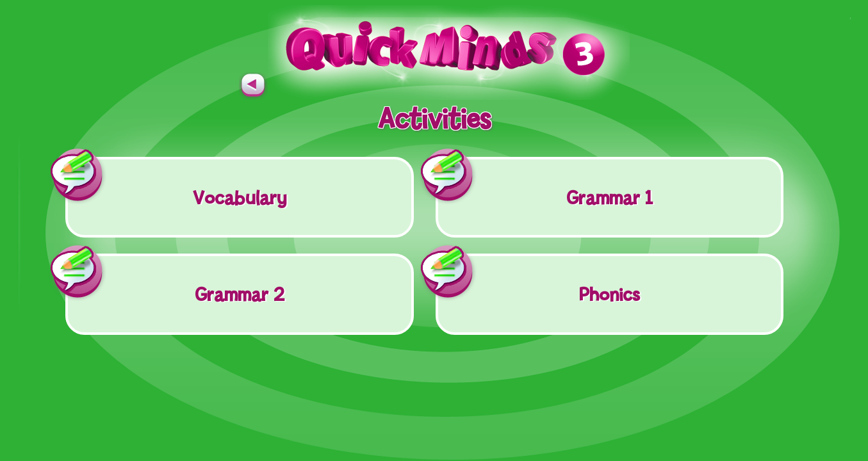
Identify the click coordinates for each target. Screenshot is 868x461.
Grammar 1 (544, 182)
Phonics (538, 279)
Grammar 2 (175, 279)
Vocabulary (176, 182)
